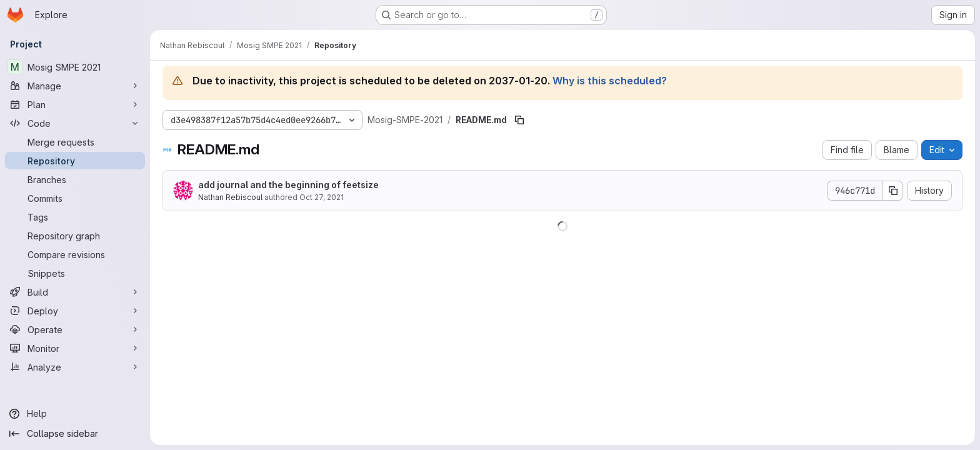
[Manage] (75, 86)
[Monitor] (75, 348)
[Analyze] (75, 367)
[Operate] (75, 329)
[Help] (75, 414)
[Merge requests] (75, 142)
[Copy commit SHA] (893, 191)
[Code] (75, 123)
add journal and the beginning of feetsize (288, 185)
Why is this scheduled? (610, 81)
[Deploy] (75, 311)
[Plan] (75, 104)
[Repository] (75, 161)
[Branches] (75, 179)
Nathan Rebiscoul (230, 197)
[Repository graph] (75, 236)
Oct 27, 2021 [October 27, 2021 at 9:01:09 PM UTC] (322, 197)
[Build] (75, 292)
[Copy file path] (519, 120)
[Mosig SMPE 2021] (75, 67)
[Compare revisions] (75, 254)
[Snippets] (75, 273)
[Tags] (75, 217)
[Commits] (75, 198)
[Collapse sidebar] (75, 434)
